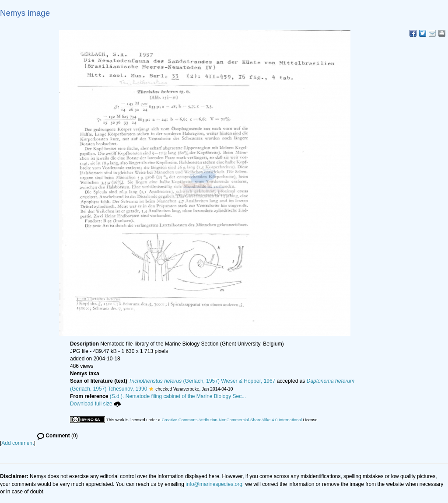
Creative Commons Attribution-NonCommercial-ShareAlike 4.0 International (231, 420)
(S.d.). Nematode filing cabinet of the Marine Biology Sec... (178, 396)
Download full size (95, 404)
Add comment (17, 443)
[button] (151, 389)
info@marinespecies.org (214, 484)
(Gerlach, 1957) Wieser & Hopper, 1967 (202, 381)
